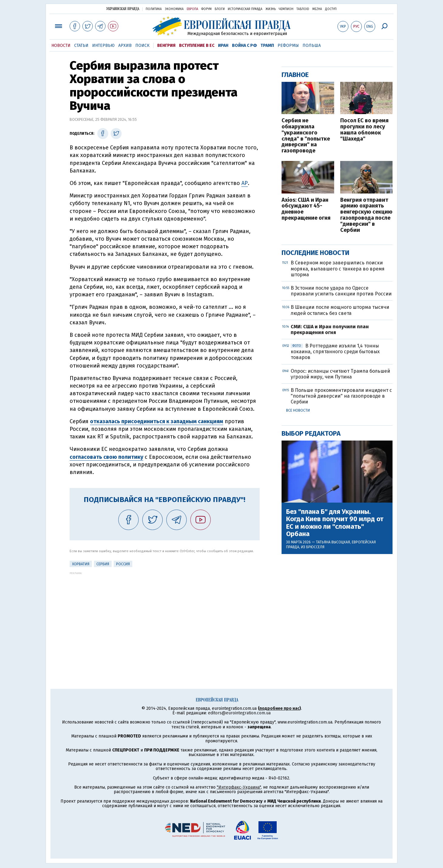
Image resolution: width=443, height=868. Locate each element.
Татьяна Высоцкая (333, 542)
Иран (223, 45)
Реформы (288, 45)
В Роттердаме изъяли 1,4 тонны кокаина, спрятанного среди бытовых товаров (335, 352)
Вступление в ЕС (197, 45)
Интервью (103, 45)
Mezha (317, 9)
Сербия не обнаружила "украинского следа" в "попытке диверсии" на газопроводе (306, 136)
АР (245, 183)
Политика (154, 9)
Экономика (174, 9)
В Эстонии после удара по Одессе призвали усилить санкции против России (341, 291)
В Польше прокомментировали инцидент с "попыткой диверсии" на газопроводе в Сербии (341, 396)
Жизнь (271, 9)
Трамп (267, 45)
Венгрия (166, 45)
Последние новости (315, 253)
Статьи (81, 45)
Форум (206, 9)
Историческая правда (245, 9)
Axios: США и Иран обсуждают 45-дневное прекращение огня (306, 209)
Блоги (220, 9)
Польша (312, 45)
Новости (61, 45)
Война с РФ (244, 45)
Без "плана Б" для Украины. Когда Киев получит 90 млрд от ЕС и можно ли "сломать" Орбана (335, 523)
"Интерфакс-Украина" (239, 787)
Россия (123, 564)
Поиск (142, 45)
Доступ (331, 9)
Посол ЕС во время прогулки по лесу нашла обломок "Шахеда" (364, 130)
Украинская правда (123, 9)
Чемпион (286, 9)
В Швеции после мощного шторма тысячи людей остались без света (340, 310)
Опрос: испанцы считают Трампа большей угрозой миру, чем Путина (340, 374)
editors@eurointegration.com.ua (239, 713)
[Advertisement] (165, 617)
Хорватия (81, 564)
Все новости (298, 410)
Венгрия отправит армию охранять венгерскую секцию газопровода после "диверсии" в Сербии (366, 215)
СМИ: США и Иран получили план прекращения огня (330, 329)
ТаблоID (303, 9)
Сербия (103, 564)
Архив (125, 45)
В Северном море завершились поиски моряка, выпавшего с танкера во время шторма (338, 268)
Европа (192, 9)
